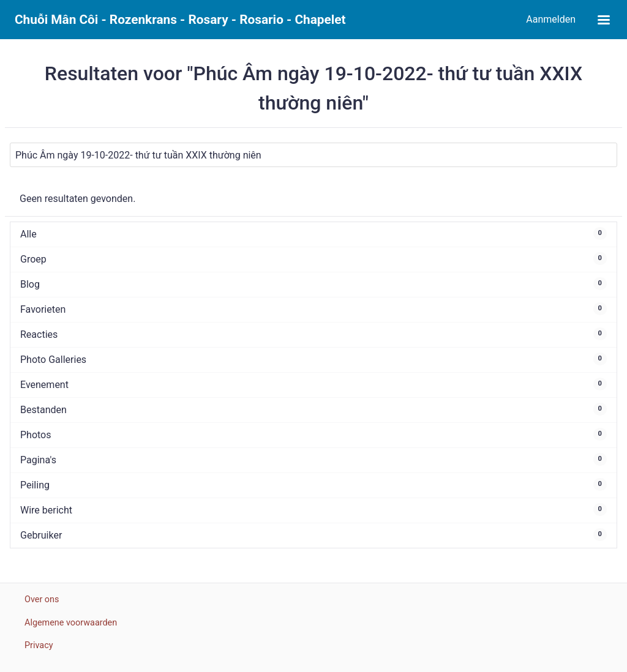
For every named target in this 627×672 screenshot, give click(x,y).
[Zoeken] (313, 155)
